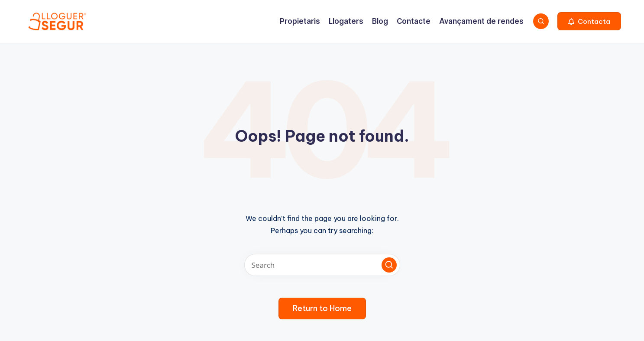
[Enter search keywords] (322, 265)
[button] (589, 21)
